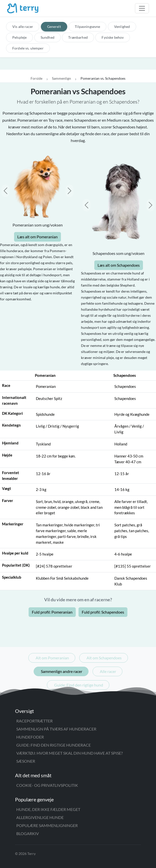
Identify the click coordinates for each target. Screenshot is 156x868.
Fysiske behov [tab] (113, 37)
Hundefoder (30, 737)
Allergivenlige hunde (40, 817)
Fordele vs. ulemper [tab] (28, 48)
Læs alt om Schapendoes (119, 265)
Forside (36, 78)
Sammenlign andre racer (62, 671)
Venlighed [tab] (122, 27)
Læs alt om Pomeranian (37, 237)
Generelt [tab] (54, 27)
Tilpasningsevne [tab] (87, 27)
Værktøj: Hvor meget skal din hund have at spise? (69, 753)
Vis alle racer (23, 27)
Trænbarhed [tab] (78, 37)
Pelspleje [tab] (19, 37)
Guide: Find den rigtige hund (79, 685)
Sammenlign (61, 78)
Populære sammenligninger (47, 825)
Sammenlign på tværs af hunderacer (56, 729)
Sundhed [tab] (48, 37)
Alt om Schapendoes (104, 658)
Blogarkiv (28, 833)
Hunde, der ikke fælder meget (48, 809)
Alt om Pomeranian (52, 658)
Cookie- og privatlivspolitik (47, 785)
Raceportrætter (34, 721)
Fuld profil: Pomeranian (52, 612)
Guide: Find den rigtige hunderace (54, 745)
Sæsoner (26, 761)
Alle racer (108, 671)
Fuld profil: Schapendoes (103, 612)
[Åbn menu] (142, 8)
